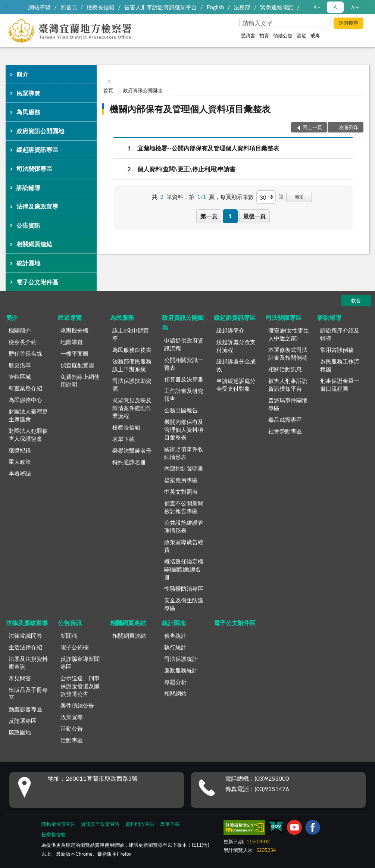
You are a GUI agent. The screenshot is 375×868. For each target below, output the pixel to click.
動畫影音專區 (25, 709)
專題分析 (175, 682)
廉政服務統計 (181, 670)
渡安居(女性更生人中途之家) (289, 334)
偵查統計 (175, 636)
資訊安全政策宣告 (100, 824)
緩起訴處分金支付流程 (236, 346)
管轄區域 (20, 377)
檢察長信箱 (101, 7)
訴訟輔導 (28, 188)
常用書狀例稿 (337, 350)
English (215, 7)
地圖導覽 (72, 342)
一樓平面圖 (74, 353)
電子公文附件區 (37, 282)
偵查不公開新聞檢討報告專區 (184, 507)
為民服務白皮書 (132, 350)
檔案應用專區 (181, 480)
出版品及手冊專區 (28, 694)
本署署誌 (20, 473)
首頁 (108, 90)
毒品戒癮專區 (285, 419)
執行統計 (175, 647)
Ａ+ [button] (354, 7)
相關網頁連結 (34, 244)
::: (6, 6)
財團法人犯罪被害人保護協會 (28, 435)
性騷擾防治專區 (184, 588)
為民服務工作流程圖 (340, 365)
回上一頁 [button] (312, 127)
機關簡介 (20, 330)
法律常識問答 (25, 636)
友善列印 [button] (349, 127)
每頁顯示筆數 (237, 197)
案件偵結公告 (77, 705)
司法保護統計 (181, 659)
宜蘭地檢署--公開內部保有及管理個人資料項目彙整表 (208, 148)
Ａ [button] (335, 7)
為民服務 (28, 112)
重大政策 (20, 462)
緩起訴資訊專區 (37, 149)
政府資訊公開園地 (40, 131)
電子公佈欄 (74, 647)
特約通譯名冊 (129, 462)
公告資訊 (28, 225)
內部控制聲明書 (184, 468)
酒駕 (301, 35)
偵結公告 (283, 35)
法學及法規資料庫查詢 (28, 663)
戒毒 (315, 35)
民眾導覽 (28, 93)
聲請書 (248, 35)
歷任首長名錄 (25, 353)
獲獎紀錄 (20, 450)
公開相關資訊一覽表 (184, 364)
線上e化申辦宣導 (131, 334)
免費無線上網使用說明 (80, 380)
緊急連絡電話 (277, 7)
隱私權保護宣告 (58, 824)
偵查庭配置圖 (77, 365)
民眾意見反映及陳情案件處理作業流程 (132, 408)
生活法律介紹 (25, 647)
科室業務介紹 (25, 388)
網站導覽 (40, 7)
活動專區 (72, 740)
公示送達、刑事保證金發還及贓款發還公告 (80, 686)
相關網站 (175, 693)
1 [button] (230, 216)
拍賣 (264, 35)
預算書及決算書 (184, 379)
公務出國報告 (181, 410)
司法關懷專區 (34, 168)
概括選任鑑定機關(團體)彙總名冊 (184, 569)
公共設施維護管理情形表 (184, 526)
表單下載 (124, 439)
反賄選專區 (23, 721)
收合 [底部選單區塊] (356, 300)
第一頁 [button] (209, 216)
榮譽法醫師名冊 (132, 450)
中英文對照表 (181, 491)
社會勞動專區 (285, 431)
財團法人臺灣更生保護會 (28, 415)
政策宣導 (72, 717)
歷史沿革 (20, 365)
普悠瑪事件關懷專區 (288, 404)
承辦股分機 (74, 330)
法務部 (242, 7)
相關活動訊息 (285, 369)
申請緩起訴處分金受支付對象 (236, 385)
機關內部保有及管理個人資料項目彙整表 (190, 109)
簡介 (22, 74)
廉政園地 (20, 732)
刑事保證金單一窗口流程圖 (340, 385)
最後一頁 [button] (254, 216)
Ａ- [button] (316, 7)
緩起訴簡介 (230, 330)
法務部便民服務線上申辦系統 (132, 365)
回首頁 (69, 7)
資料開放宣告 (140, 824)
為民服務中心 (25, 400)
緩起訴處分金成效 (236, 365)
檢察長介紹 (23, 342)
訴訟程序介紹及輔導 (340, 334)
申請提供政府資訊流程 (184, 344)
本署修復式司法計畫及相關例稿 (288, 354)
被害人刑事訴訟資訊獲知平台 (161, 7)
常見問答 (20, 678)
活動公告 (72, 728)
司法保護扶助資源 (132, 385)
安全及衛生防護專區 (184, 604)
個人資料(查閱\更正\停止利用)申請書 (187, 169)
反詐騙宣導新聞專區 (80, 663)
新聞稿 (69, 636)
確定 (299, 196)
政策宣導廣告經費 (184, 546)
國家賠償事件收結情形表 (184, 453)
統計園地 (28, 263)
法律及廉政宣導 (37, 206)
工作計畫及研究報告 (184, 395)
